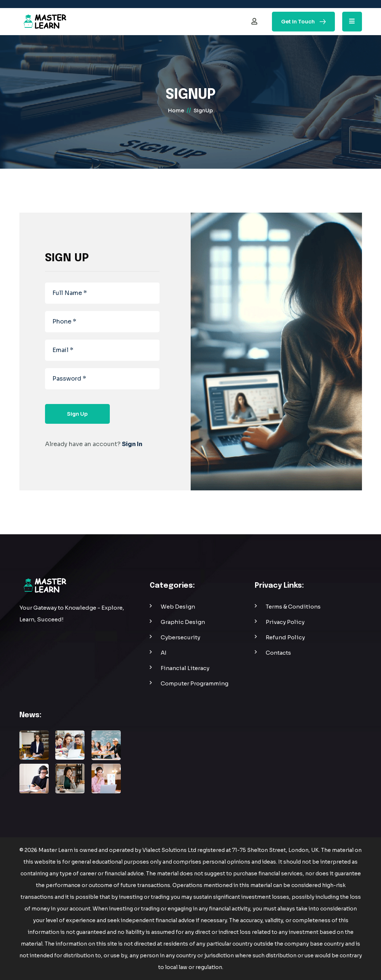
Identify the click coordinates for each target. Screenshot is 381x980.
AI (164, 653)
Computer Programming (195, 683)
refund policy (285, 637)
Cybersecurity (180, 637)
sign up (77, 414)
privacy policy (285, 622)
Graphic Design (183, 622)
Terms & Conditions (293, 607)
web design (178, 607)
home (176, 111)
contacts (278, 653)
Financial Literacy (185, 668)
